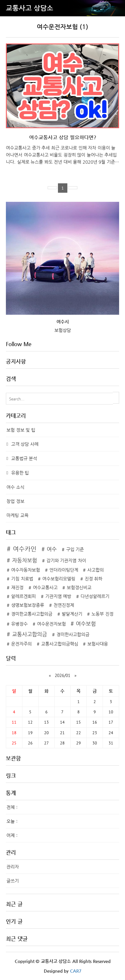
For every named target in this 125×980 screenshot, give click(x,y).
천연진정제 (64, 605)
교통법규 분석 (23, 458)
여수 (52, 549)
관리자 (13, 867)
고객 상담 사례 (24, 444)
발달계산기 (72, 614)
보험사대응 (98, 644)
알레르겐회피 (24, 596)
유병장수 (19, 624)
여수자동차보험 (26, 570)
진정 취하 (94, 579)
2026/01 (62, 675)
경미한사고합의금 (73, 634)
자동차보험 (25, 560)
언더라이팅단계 (64, 570)
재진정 (17, 587)
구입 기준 (75, 549)
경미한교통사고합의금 (32, 614)
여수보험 (86, 623)
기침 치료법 (22, 579)
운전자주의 (21, 644)
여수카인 (25, 549)
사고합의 (96, 570)
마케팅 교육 (17, 515)
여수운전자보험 (51, 624)
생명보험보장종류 (28, 605)
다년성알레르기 (95, 596)
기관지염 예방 (58, 596)
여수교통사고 (45, 587)
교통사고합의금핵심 (60, 644)
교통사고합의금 (30, 634)
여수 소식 (15, 487)
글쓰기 (13, 881)
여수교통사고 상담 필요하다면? (63, 137)
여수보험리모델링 (59, 579)
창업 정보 (15, 501)
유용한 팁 (19, 473)
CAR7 (76, 971)
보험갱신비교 (79, 587)
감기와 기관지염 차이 (66, 560)
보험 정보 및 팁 (21, 430)
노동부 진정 (102, 614)
